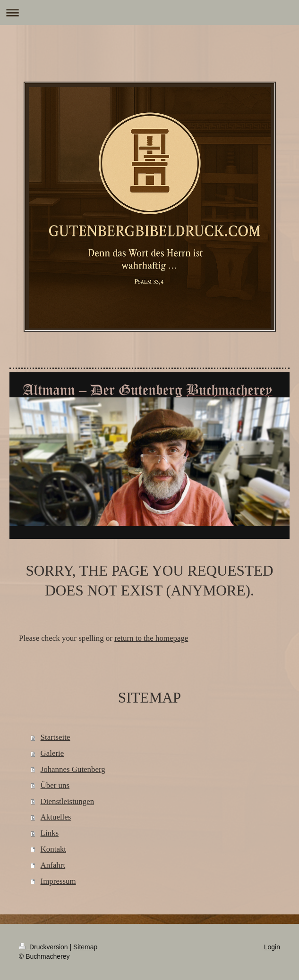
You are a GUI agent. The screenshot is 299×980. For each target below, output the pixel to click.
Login (272, 947)
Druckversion (44, 947)
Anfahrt (53, 865)
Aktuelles (56, 817)
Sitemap (85, 947)
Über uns (55, 785)
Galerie (52, 753)
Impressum (58, 881)
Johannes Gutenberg (73, 769)
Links (50, 833)
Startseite (56, 737)
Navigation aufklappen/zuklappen (149, 13)
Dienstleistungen (68, 801)
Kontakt (53, 849)
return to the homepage (151, 638)
